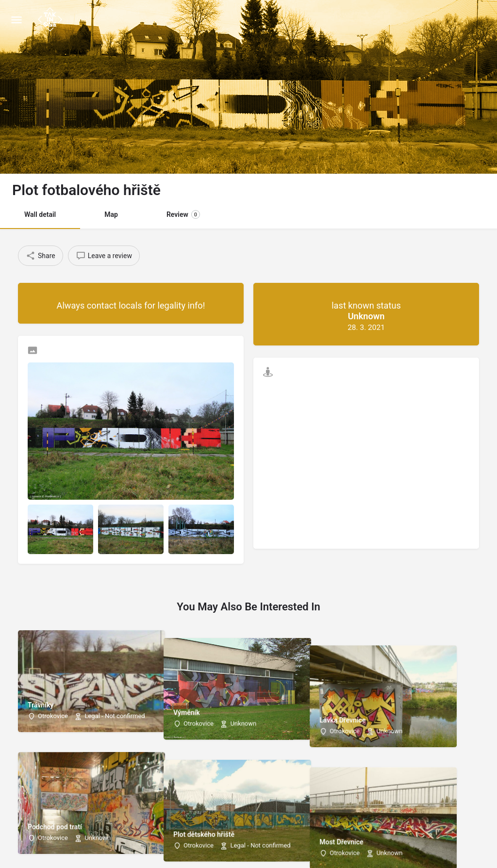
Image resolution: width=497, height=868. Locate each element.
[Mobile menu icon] (17, 20)
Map (111, 214)
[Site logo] (51, 19)
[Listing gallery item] (60, 529)
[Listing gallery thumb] (131, 431)
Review (183, 214)
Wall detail (40, 214)
